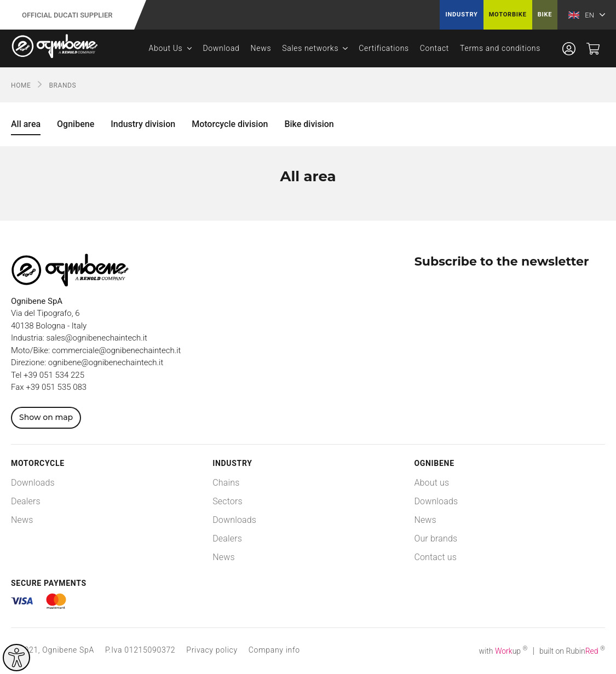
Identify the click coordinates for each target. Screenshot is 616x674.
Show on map (46, 417)
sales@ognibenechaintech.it (97, 338)
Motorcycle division (230, 124)
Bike (545, 15)
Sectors (228, 501)
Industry (461, 15)
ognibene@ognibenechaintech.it (106, 362)
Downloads (33, 483)
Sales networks (310, 48)
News (261, 48)
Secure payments (49, 583)
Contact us (435, 557)
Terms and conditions (500, 48)
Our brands (436, 538)
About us (431, 483)
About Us (166, 48)
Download (221, 48)
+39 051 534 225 (54, 375)
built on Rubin (572, 651)
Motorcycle (38, 463)
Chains (226, 483)
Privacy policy (212, 650)
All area (26, 124)
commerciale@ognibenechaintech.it (117, 350)
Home (21, 85)
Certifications (384, 48)
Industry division (143, 124)
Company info (274, 650)
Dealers (26, 501)
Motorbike (508, 15)
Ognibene (76, 124)
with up (503, 651)
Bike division (309, 124)
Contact (434, 48)
